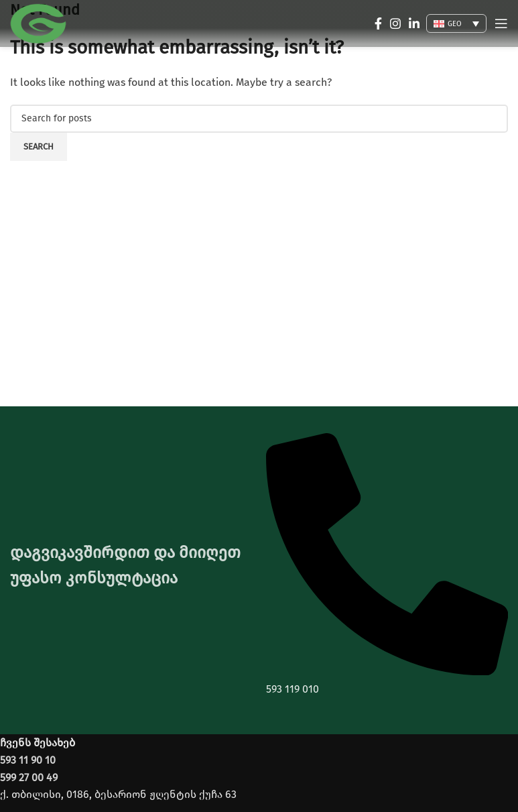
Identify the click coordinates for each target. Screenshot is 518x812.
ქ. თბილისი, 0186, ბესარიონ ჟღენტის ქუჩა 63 (118, 794)
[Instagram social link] (395, 23)
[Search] (259, 119)
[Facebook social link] (378, 23)
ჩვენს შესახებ (38, 743)
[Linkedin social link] (414, 23)
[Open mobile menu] (501, 23)
